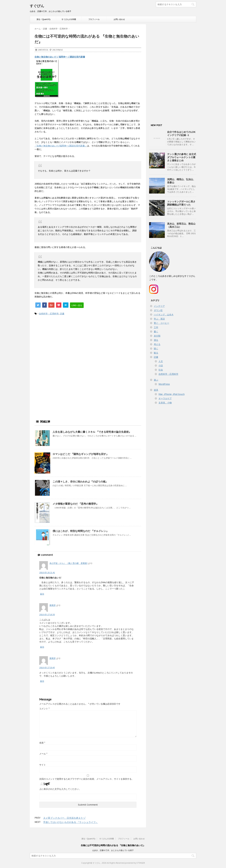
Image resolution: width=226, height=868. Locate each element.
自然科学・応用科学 (49, 314)
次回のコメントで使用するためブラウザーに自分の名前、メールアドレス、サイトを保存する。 (86, 779)
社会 (161, 370)
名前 (42, 743)
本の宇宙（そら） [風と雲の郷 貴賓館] (68, 563)
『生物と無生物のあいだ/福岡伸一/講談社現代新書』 (61, 146)
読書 (62, 314)
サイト (43, 765)
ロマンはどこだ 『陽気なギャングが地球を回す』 (81, 454)
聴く (156, 349)
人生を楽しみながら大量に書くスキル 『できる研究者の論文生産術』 (92, 432)
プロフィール (94, 19)
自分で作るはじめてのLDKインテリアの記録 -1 (181, 134)
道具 (156, 390)
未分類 (157, 336)
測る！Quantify (43, 19)
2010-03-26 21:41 (47, 573)
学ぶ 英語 (159, 319)
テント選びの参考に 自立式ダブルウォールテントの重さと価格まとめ (182, 157)
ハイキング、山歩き (164, 315)
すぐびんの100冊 (69, 19)
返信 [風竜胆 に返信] (42, 647)
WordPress (164, 384)
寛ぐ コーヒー (161, 323)
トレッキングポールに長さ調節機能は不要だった (181, 203)
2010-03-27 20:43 (47, 668)
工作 (156, 327)
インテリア (159, 306)
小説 (161, 366)
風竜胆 (52, 605)
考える (157, 344)
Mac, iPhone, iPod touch (172, 394)
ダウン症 (158, 310)
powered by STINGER (135, 863)
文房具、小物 (165, 403)
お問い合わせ (119, 19)
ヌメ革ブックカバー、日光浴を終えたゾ (64, 818)
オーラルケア (165, 398)
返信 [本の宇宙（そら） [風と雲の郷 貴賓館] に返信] (42, 594)
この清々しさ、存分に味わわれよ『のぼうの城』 (80, 482)
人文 (161, 361)
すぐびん (37, 6)
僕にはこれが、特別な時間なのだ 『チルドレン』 (81, 531)
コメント (44, 709)
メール (43, 754)
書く (156, 332)
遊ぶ (156, 380)
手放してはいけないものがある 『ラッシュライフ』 (71, 822)
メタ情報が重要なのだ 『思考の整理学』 (76, 504)
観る (156, 353)
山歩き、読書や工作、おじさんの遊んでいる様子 (113, 850)
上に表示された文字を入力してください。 (60, 789)
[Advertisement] (88, 344)
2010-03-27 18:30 (47, 615)
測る (156, 340)
